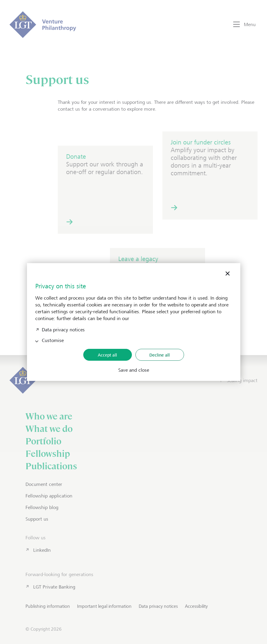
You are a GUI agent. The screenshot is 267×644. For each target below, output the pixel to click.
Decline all (160, 355)
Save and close (134, 370)
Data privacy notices (63, 329)
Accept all (107, 355)
